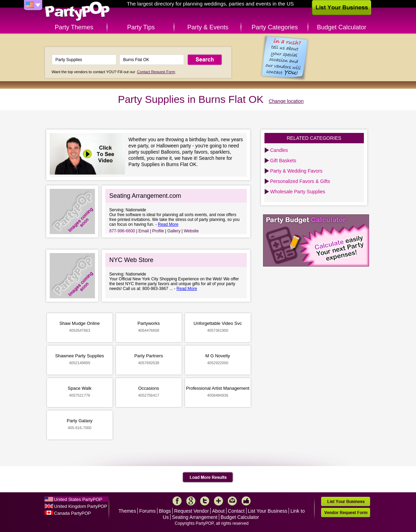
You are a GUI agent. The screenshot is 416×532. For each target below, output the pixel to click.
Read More (168, 224)
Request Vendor (191, 511)
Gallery (174, 231)
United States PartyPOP (78, 499)
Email (144, 231)
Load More (208, 477)
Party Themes (74, 27)
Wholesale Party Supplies (298, 192)
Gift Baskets (283, 161)
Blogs (165, 511)
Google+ (191, 501)
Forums (147, 511)
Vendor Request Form (346, 512)
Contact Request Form (156, 72)
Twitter (205, 501)
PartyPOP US (77, 12)
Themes (127, 511)
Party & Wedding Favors (296, 171)
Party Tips (141, 27)
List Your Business (268, 511)
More (219, 501)
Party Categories (275, 27)
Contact (236, 511)
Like (246, 501)
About (218, 511)
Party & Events (208, 27)
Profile (158, 231)
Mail (232, 501)
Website (191, 231)
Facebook (177, 501)
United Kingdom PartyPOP (81, 506)
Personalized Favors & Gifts (300, 181)
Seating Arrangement (195, 517)
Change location (286, 101)
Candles (279, 150)
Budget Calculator (342, 27)
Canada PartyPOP (73, 513)
